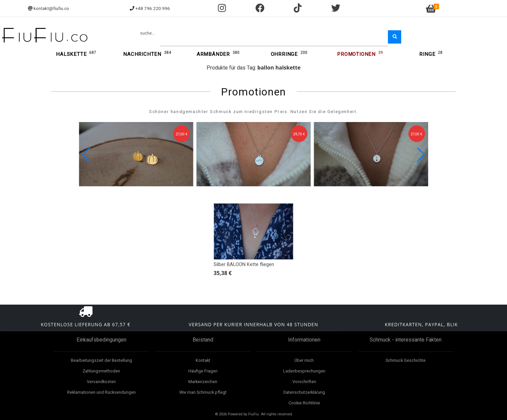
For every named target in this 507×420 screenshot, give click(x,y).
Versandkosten (101, 382)
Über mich (304, 360)
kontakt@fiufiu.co (51, 8)
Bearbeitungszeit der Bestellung (101, 360)
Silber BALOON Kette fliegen (244, 265)
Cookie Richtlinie (304, 403)
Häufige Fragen (203, 371)
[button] (420, 155)
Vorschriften (304, 382)
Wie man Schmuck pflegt (203, 392)
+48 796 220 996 (153, 8)
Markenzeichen (203, 382)
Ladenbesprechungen (304, 371)
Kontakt (203, 360)
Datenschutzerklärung (304, 392)
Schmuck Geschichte (406, 360)
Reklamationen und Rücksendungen (101, 392)
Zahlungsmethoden (101, 371)
